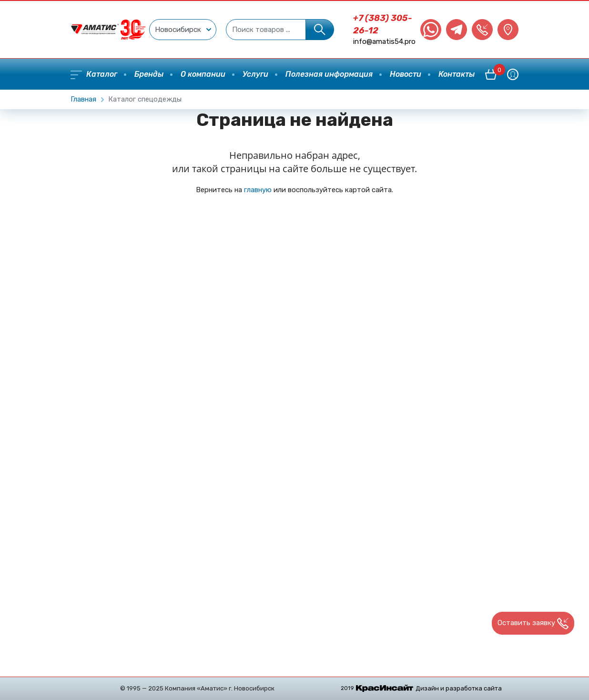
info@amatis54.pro (384, 41)
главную (258, 190)
